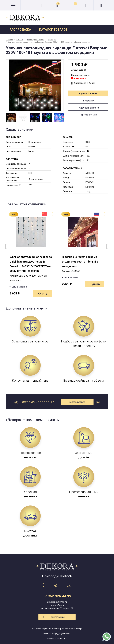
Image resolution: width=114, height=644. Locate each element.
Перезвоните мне (88, 115)
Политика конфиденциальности (57, 634)
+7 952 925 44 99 (57, 596)
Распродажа (20, 30)
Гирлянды (52, 40)
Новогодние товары (35, 40)
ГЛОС (65, 639)
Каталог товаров (53, 30)
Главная (9, 40)
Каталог (20, 40)
